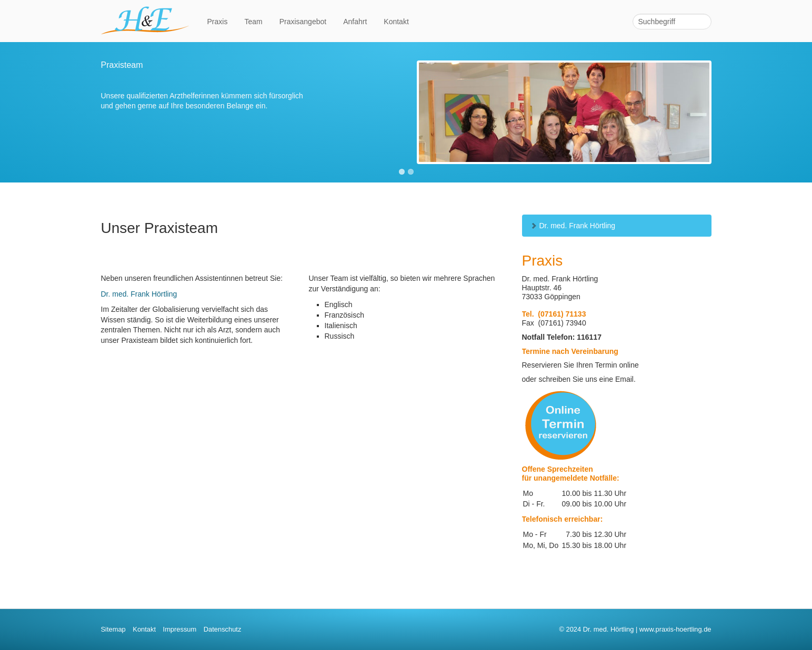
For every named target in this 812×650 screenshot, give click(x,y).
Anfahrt (355, 22)
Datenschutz (223, 629)
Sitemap (113, 629)
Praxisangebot (303, 22)
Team (253, 22)
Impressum (180, 629)
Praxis (218, 22)
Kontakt (396, 22)
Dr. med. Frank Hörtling (573, 226)
